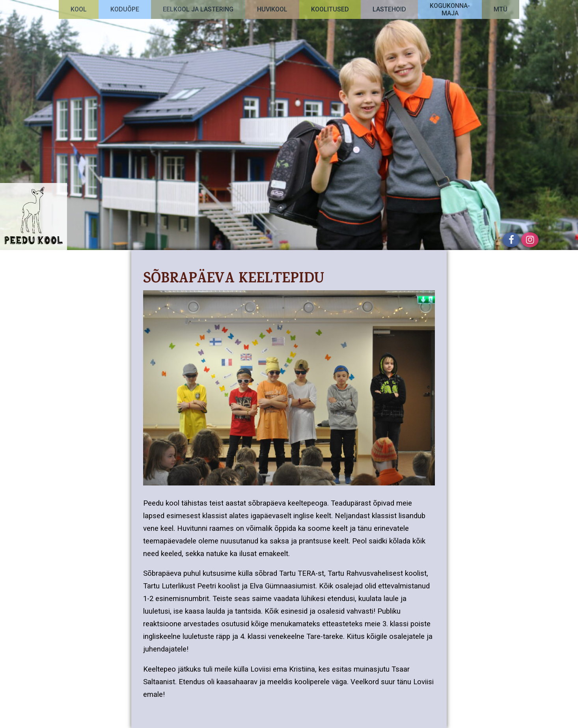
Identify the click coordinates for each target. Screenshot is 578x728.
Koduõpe (125, 9)
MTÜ (501, 9)
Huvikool (272, 9)
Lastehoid (389, 9)
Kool (79, 9)
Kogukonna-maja (450, 9)
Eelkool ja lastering (198, 9)
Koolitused (330, 9)
